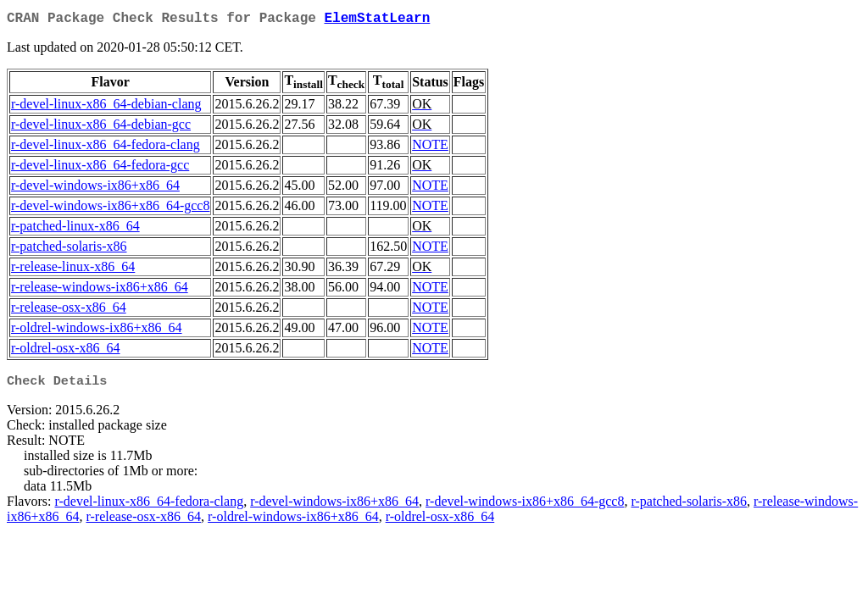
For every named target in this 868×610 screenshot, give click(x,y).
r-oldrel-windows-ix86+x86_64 (97, 331)
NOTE (430, 148)
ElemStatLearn (377, 20)
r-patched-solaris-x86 (69, 250)
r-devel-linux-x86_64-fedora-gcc (100, 168)
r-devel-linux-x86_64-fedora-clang (106, 148)
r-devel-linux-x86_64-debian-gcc (101, 128)
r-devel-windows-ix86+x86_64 (95, 189)
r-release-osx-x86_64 (69, 311)
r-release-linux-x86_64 (73, 270)
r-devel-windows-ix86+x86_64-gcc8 (110, 209)
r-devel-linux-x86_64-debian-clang (106, 107)
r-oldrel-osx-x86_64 (66, 351)
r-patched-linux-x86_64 (75, 229)
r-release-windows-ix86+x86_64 (100, 290)
